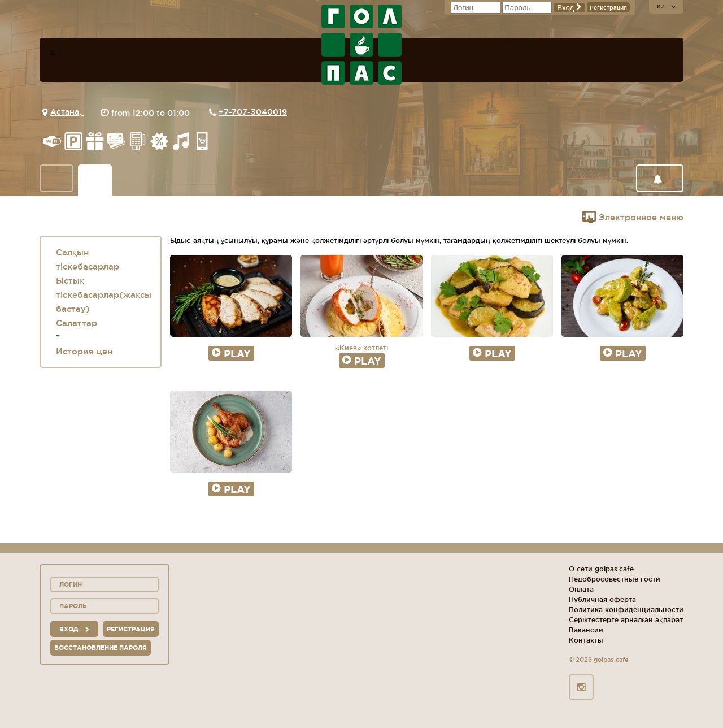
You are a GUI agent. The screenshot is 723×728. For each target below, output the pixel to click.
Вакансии (586, 630)
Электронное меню (633, 217)
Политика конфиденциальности (626, 610)
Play (231, 353)
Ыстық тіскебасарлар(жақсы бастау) (104, 295)
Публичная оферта (602, 599)
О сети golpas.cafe (601, 569)
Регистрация (608, 8)
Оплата (581, 589)
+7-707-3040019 (253, 112)
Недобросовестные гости (615, 579)
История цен (84, 351)
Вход (569, 8)
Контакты (586, 640)
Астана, (67, 112)
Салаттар (77, 323)
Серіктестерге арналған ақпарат (626, 620)
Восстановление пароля (101, 648)
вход (74, 629)
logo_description (361, 45)
